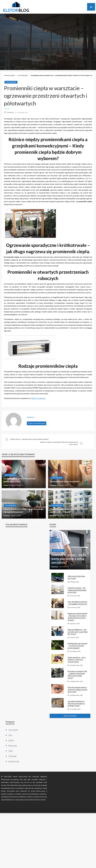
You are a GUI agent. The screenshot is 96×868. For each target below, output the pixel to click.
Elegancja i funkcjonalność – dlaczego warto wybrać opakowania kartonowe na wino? (77, 617)
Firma (10, 735)
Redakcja (11, 112)
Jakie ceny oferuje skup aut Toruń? (76, 577)
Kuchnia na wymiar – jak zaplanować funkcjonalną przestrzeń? (77, 590)
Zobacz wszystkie (70, 716)
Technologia (12, 756)
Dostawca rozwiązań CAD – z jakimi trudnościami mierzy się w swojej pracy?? (77, 675)
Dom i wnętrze (23, 75)
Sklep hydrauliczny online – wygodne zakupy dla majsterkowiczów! (24, 510)
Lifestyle (11, 740)
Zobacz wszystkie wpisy (37, 423)
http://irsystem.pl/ (39, 398)
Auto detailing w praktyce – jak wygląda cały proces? (77, 603)
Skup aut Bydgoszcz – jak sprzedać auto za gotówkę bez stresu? (78, 632)
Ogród (11, 751)
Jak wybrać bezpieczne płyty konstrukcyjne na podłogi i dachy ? (76, 703)
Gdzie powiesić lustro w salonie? (64, 481)
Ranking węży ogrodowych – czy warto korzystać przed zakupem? (77, 646)
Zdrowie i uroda (14, 761)
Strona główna (9, 75)
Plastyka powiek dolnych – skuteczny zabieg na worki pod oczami (78, 690)
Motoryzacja (13, 746)
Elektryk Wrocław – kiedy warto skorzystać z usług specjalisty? (69, 559)
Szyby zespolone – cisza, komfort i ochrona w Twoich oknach (77, 660)
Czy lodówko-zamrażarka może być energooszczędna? (20, 480)
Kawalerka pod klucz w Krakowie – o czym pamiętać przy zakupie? (69, 510)
